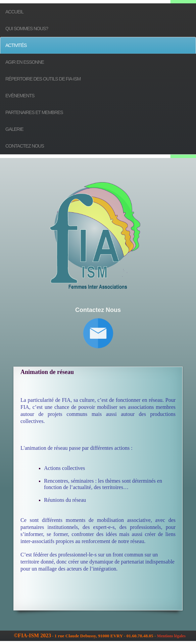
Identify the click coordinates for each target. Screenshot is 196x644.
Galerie (14, 129)
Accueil (14, 12)
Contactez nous (25, 146)
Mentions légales (171, 636)
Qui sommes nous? (27, 29)
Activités (16, 45)
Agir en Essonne (25, 62)
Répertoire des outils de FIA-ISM (43, 79)
